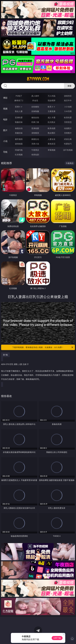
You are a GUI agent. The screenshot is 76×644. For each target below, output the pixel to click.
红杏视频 (19, 155)
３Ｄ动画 (68, 107)
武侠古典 (68, 139)
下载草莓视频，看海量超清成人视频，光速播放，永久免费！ (43, 347)
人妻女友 (52, 139)
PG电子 (19, 96)
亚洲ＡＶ (19, 107)
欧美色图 (52, 128)
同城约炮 (19, 150)
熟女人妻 (19, 111)
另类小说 (35, 144)
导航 (5, 152)
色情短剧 (35, 155)
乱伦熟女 (52, 122)
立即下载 (57, 638)
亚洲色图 (35, 128)
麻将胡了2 (19, 100)
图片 (5, 130)
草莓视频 (52, 150)
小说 (5, 141)
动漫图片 (68, 128)
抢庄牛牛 (68, 100)
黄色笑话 (52, 144)
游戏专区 (68, 96)
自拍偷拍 (35, 107)
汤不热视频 (68, 150)
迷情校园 (19, 144)
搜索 (69, 86)
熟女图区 (52, 133)
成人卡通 (52, 117)
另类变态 (68, 122)
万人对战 (52, 96)
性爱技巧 (68, 144)
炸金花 (35, 100)
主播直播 (52, 111)
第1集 (5, 355)
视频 (5, 109)
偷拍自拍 (35, 117)
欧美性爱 (68, 117)
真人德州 (35, 96)
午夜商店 (35, 150)
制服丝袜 (19, 122)
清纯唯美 (35, 133)
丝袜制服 (35, 111)
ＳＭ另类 (68, 111)
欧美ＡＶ (52, 107)
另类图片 (68, 133)
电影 (5, 119)
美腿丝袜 (19, 133)
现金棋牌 (52, 100)
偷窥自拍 (19, 128)
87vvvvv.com (38, 79)
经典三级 (35, 122)
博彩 (5, 98)
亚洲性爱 (19, 117)
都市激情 (19, 139)
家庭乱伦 (35, 139)
